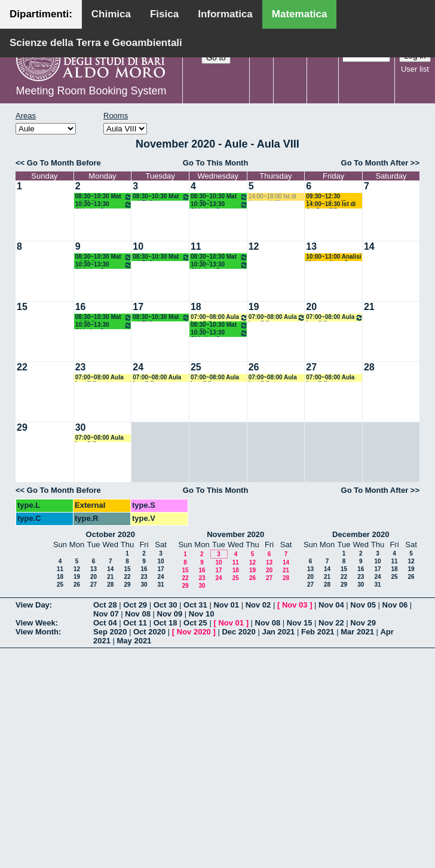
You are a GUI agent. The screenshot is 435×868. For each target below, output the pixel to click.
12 (254, 246)
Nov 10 (202, 614)
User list (415, 69)
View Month (37, 632)
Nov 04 (331, 605)
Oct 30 (166, 605)
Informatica (225, 14)
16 (81, 307)
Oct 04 (105, 623)
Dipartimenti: (41, 14)
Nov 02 (258, 605)
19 (254, 307)
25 (196, 367)
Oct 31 (195, 605)
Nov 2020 (194, 632)
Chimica (111, 14)
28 (369, 367)
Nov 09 (170, 614)
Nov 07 (106, 614)
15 (22, 307)
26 (254, 367)
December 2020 (361, 534)
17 (138, 307)
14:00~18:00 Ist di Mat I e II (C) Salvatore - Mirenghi (275, 197)
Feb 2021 (318, 632)
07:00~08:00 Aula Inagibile (219, 318)
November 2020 (235, 534)
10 (138, 246)
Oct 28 (105, 605)
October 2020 (111, 534)
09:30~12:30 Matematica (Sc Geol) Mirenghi (328, 197)
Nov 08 (138, 614)
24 (138, 367)
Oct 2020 (149, 632)
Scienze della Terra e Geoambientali (96, 43)
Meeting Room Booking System (91, 91)
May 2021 (134, 641)
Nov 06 (395, 605)
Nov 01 (226, 605)
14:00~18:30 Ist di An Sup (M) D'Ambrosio (331, 205)
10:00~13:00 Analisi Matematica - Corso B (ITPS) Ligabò (333, 257)
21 (369, 307)
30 (81, 427)
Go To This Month (216, 163)
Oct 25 (195, 623)
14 (369, 246)
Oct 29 (135, 605)
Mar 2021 (357, 632)
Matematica (300, 14)
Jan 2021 (278, 632)
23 (81, 367)
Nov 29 (363, 623)
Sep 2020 (110, 632)
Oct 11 (135, 623)
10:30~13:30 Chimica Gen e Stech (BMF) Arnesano (104, 205)
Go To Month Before (64, 163)
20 (311, 307)
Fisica (164, 14)
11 (196, 246)
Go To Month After (375, 163)
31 (160, 585)
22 (22, 367)
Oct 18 (166, 623)
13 (311, 246)
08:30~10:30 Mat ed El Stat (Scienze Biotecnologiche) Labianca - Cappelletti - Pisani (104, 197)
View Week (36, 623)
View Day (33, 605)
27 (311, 367)
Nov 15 (300, 623)
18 (196, 307)
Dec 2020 (238, 632)
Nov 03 (295, 605)
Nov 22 (331, 623)
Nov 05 (363, 605)
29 (22, 427)
